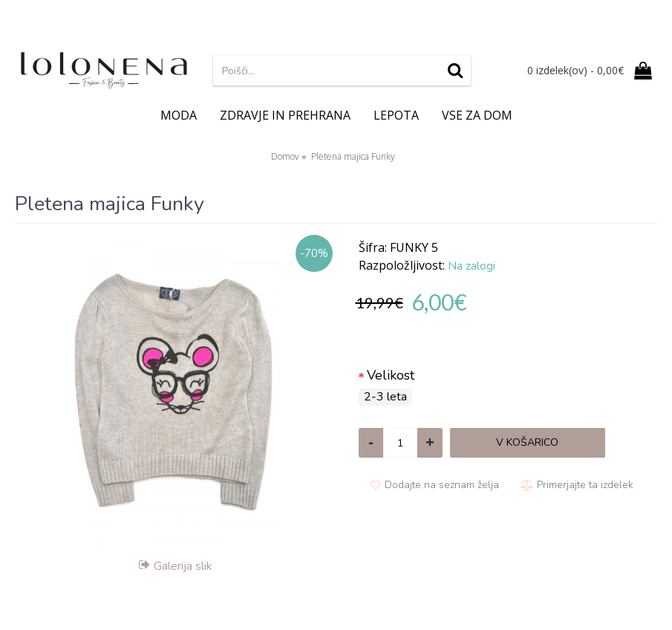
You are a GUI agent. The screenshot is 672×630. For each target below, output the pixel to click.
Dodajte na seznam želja (442, 485)
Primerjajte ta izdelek (585, 485)
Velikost (391, 375)
